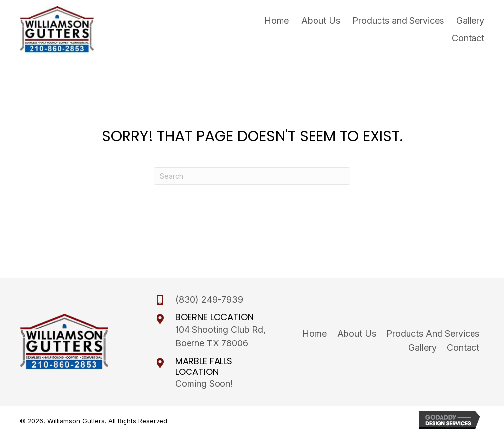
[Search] (252, 176)
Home (315, 333)
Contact (463, 348)
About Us (357, 333)
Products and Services (433, 333)
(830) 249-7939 (209, 299)
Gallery (423, 348)
